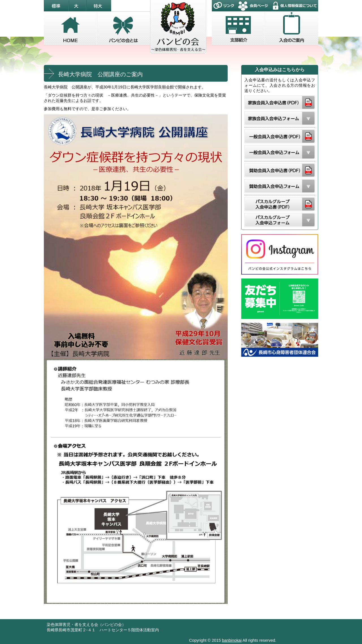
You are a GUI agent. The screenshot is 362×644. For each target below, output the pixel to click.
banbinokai (232, 640)
